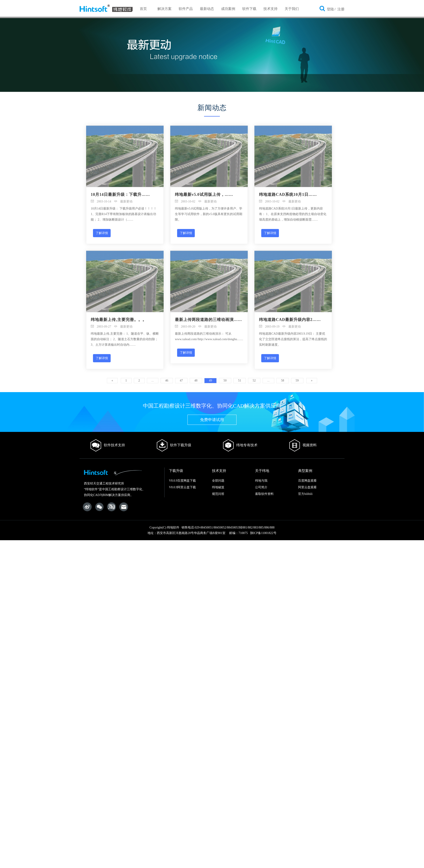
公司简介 (261, 487)
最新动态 (207, 9)
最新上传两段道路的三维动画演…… (208, 320)
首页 (143, 9)
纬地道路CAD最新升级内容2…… (290, 320)
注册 (341, 9)
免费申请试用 (212, 420)
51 (240, 381)
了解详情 (102, 233)
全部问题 (218, 481)
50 (225, 381)
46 (167, 381)
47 (181, 381)
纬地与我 (261, 481)
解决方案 (165, 9)
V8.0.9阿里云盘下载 (182, 487)
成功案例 (228, 9)
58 (283, 381)
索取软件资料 (264, 494)
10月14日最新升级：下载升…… (120, 195)
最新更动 (123, 201)
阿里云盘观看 (307, 487)
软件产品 (186, 9)
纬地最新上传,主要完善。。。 (119, 320)
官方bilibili (305, 494)
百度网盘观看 (307, 481)
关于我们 (292, 9)
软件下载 (249, 9)
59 (297, 381)
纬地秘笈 (218, 487)
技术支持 (271, 9)
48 (196, 381)
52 (254, 381)
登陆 (330, 9)
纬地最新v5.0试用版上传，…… (204, 195)
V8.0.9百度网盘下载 (182, 481)
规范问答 (218, 494)
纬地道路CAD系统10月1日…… (288, 195)
